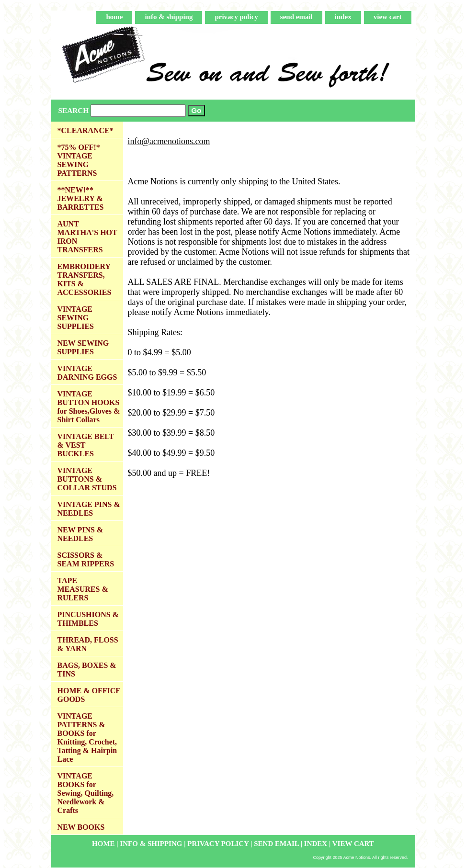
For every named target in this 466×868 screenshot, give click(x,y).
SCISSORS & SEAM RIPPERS (86, 559)
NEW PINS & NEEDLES (80, 534)
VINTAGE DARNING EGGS (87, 373)
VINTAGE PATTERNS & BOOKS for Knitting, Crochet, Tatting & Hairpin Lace (87, 738)
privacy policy (236, 17)
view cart (388, 17)
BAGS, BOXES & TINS (87, 670)
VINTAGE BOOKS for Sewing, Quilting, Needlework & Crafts (86, 793)
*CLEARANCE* (85, 130)
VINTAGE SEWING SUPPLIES (76, 318)
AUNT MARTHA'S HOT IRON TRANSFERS (87, 237)
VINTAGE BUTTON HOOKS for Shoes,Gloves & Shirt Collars (89, 407)
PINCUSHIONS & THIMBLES (88, 619)
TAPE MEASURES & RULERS (83, 589)
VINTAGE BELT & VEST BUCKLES (86, 445)
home (114, 17)
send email (296, 17)
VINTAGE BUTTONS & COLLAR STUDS (87, 479)
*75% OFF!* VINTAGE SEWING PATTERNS (79, 160)
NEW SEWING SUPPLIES (83, 347)
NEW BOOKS (81, 827)
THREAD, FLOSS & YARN (88, 644)
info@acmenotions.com (169, 141)
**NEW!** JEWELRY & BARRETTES (81, 198)
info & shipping (169, 17)
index (343, 17)
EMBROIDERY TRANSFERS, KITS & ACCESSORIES (85, 279)
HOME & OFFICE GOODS (89, 695)
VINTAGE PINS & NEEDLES (89, 509)
